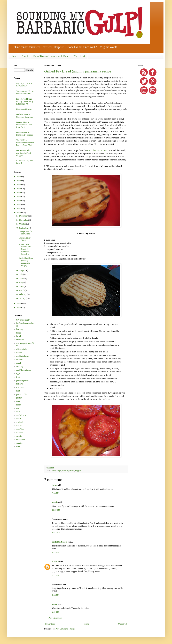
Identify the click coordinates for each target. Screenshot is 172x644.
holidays (20, 384)
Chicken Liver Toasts (25, 239)
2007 (19, 307)
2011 (19, 204)
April (22, 286)
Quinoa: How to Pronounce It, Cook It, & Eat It (24, 125)
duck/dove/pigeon (24, 370)
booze (19, 333)
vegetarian (71, 471)
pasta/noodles (22, 394)
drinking (20, 366)
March (22, 290)
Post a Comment (55, 618)
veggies (78, 471)
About (25, 56)
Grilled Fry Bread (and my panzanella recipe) (78, 71)
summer (19, 433)
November (24, 220)
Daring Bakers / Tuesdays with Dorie (51, 56)
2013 (19, 196)
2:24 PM (56, 612)
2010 (19, 209)
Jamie (55, 604)
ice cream (20, 387)
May (21, 282)
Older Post (123, 624)
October (23, 224)
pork (18, 401)
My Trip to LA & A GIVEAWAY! (24, 85)
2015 (19, 189)
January (23, 298)
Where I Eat (79, 56)
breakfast (20, 340)
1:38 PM (56, 595)
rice (18, 408)
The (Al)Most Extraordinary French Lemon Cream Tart (25, 143)
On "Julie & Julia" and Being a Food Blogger (24, 153)
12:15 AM (56, 533)
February (23, 294)
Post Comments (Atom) (65, 629)
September (24, 228)
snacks (19, 426)
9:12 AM (56, 575)
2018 (19, 176)
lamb (18, 391)
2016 (19, 184)
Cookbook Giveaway (25, 109)
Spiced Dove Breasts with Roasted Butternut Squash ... (25, 249)
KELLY (55, 562)
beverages (20, 329)
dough (59, 471)
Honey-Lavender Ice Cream (26, 233)
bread (53, 471)
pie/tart (19, 398)
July (21, 274)
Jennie (55, 502)
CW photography (23, 320)
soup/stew (20, 429)
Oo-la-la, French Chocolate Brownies (25, 116)
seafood (19, 422)
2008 (19, 303)
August (22, 270)
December (24, 216)
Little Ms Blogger (60, 542)
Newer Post (50, 624)
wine (18, 446)
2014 (19, 193)
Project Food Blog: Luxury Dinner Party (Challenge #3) (25, 101)
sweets (19, 436)
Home (14, 56)
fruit (18, 377)
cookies (19, 353)
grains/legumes (22, 380)
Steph (54, 485)
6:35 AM (56, 553)
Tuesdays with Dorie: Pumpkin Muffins (25, 92)
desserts (19, 360)
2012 (19, 201)
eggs (18, 373)
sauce (18, 419)
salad (64, 471)
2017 (19, 181)
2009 (19, 212)
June (21, 278)
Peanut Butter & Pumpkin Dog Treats (25, 134)
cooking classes (23, 356)
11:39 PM (56, 510)
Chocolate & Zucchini (97, 150)
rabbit (19, 405)
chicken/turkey (22, 349)
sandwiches (21, 415)
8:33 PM (56, 493)
